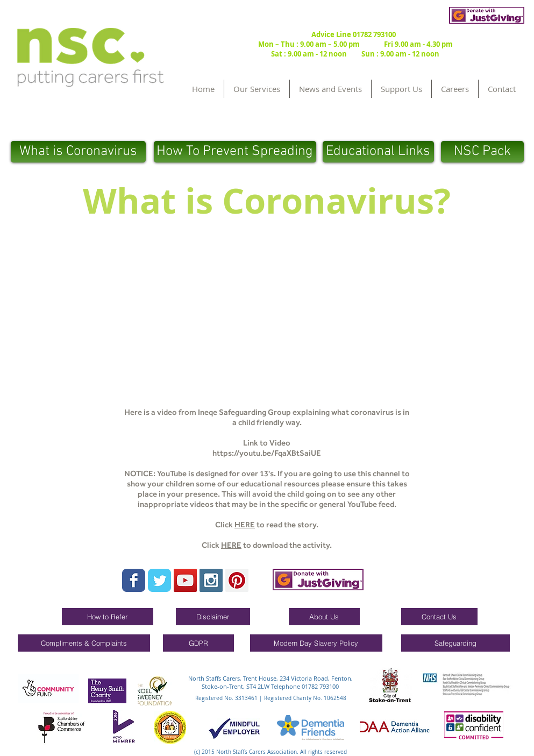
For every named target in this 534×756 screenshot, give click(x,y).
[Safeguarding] (455, 643)
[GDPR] (198, 643)
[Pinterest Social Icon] (237, 580)
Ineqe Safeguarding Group (244, 412)
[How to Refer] (108, 617)
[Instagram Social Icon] (211, 580)
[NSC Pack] (482, 152)
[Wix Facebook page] (134, 580)
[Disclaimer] (213, 617)
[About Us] (324, 617)
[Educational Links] (378, 152)
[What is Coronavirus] (78, 152)
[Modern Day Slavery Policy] (316, 643)
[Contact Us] (439, 617)
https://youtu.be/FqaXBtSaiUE (267, 453)
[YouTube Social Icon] (185, 580)
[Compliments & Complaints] (84, 643)
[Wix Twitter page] (159, 580)
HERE (245, 525)
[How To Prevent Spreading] (235, 152)
